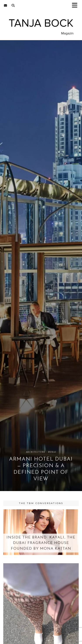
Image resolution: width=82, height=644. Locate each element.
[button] (76, 6)
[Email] (6, 5)
